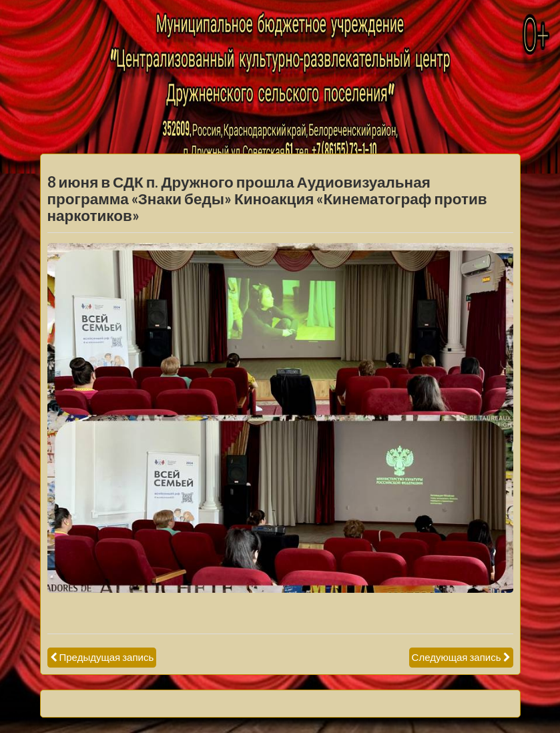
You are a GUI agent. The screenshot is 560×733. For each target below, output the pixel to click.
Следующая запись (457, 657)
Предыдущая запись (107, 657)
